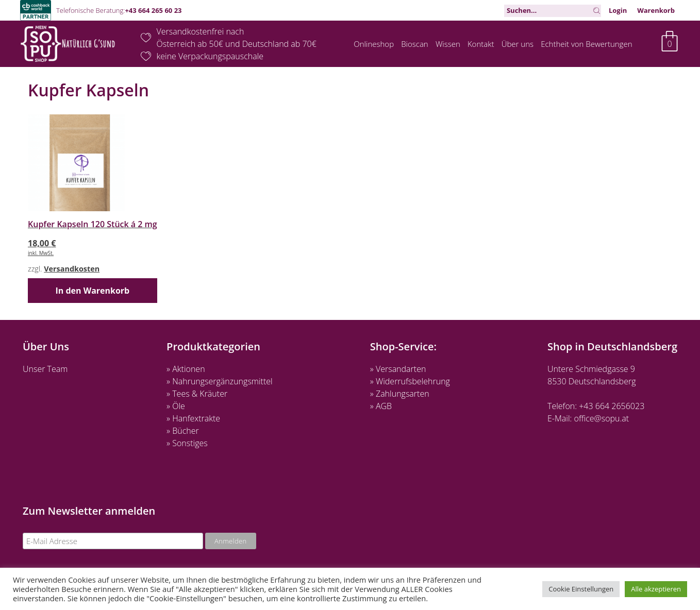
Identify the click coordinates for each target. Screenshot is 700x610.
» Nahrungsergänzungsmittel (220, 381)
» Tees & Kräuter (197, 394)
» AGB (381, 406)
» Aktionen (186, 369)
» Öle (176, 406)
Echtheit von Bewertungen (586, 44)
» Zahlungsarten (400, 394)
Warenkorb (656, 10)
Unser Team (45, 369)
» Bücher (183, 431)
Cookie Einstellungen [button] (581, 589)
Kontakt (481, 44)
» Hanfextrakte (193, 418)
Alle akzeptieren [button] (656, 589)
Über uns (518, 44)
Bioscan (415, 44)
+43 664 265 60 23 (153, 10)
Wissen (448, 44)
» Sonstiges (187, 443)
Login (618, 10)
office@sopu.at (602, 418)
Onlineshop (374, 44)
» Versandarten (398, 369)
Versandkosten (72, 269)
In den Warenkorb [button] (92, 291)
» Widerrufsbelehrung (410, 381)
